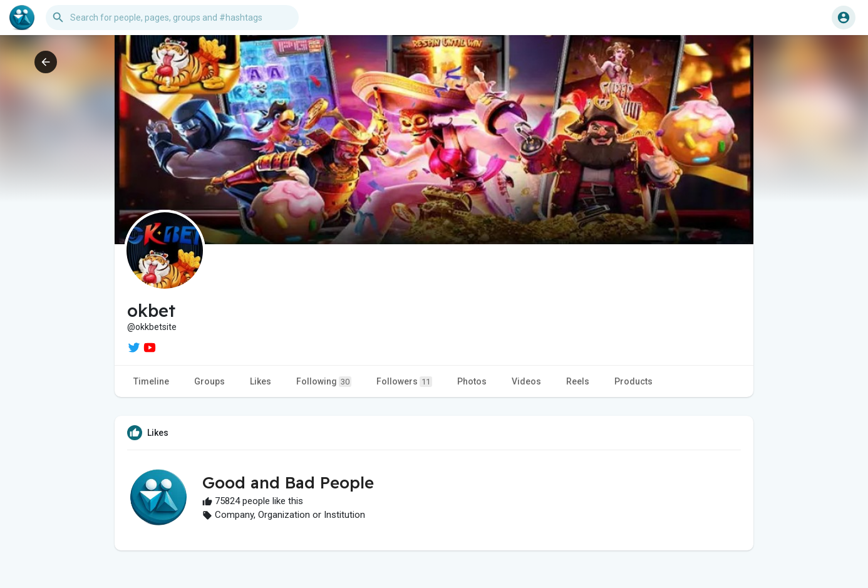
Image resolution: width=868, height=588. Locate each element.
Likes (261, 381)
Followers (404, 382)
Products (633, 381)
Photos (472, 381)
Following (324, 382)
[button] (172, 18)
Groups (209, 381)
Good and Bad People (288, 482)
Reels (578, 381)
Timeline (151, 381)
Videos (526, 381)
